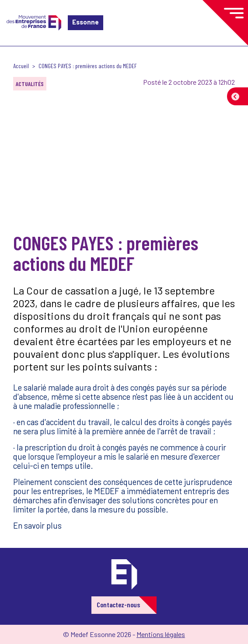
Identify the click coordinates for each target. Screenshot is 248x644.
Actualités (30, 84)
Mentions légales (161, 634)
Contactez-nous (118, 604)
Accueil (21, 66)
